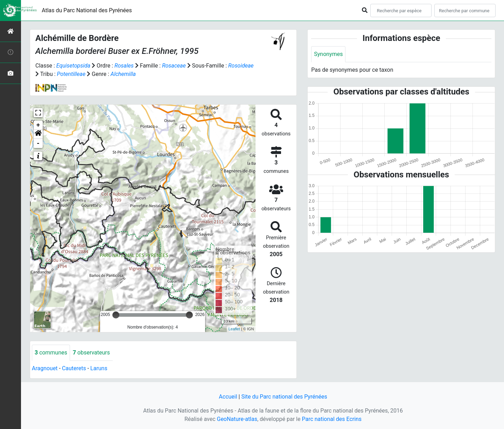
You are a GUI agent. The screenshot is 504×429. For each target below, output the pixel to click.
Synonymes (328, 54)
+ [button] (38, 125)
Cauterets (74, 368)
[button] (38, 134)
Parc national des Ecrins (332, 419)
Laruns (99, 368)
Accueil (228, 397)
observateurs (91, 353)
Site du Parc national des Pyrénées (284, 397)
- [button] (38, 143)
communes (51, 353)
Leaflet (234, 329)
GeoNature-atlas (237, 419)
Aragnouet (45, 368)
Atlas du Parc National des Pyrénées (87, 10)
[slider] (116, 315)
